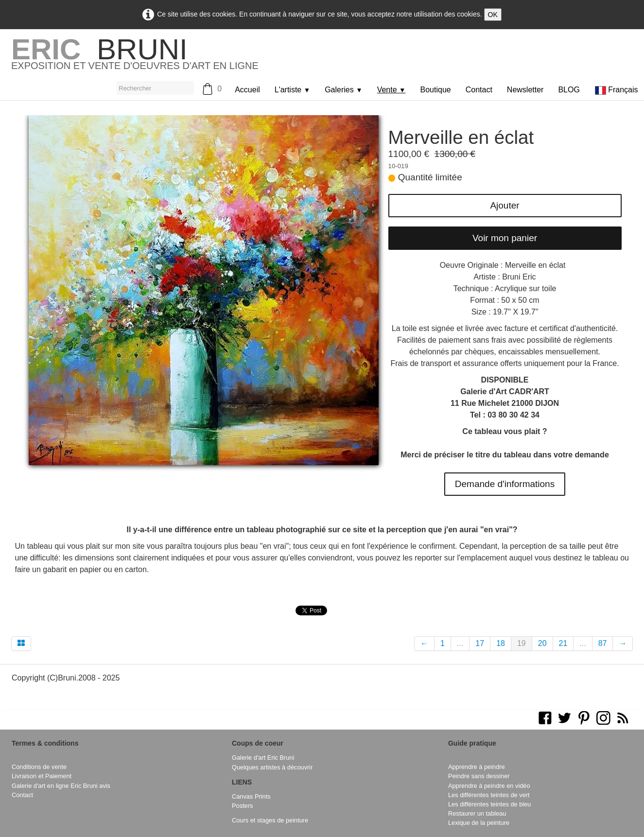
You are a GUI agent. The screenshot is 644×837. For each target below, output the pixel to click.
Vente (392, 90)
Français (618, 90)
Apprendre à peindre (477, 767)
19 (522, 643)
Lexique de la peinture (479, 823)
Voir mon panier (505, 238)
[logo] (135, 58)
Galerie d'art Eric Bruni (263, 758)
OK (493, 15)
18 (501, 643)
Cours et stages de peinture (270, 820)
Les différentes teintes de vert (489, 795)
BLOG (569, 90)
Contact (479, 90)
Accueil (247, 90)
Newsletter (525, 90)
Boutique (436, 90)
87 (603, 643)
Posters (242, 806)
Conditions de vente (39, 767)
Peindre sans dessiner (479, 776)
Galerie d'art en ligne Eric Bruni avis (61, 786)
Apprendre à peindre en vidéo (489, 786)
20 (542, 643)
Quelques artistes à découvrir (272, 767)
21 (563, 643)
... (460, 643)
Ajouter (505, 205)
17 (480, 643)
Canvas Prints (251, 796)
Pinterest (352, 609)
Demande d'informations (505, 484)
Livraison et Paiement (42, 776)
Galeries (344, 90)
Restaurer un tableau (477, 813)
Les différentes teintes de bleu (490, 804)
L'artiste (292, 90)
